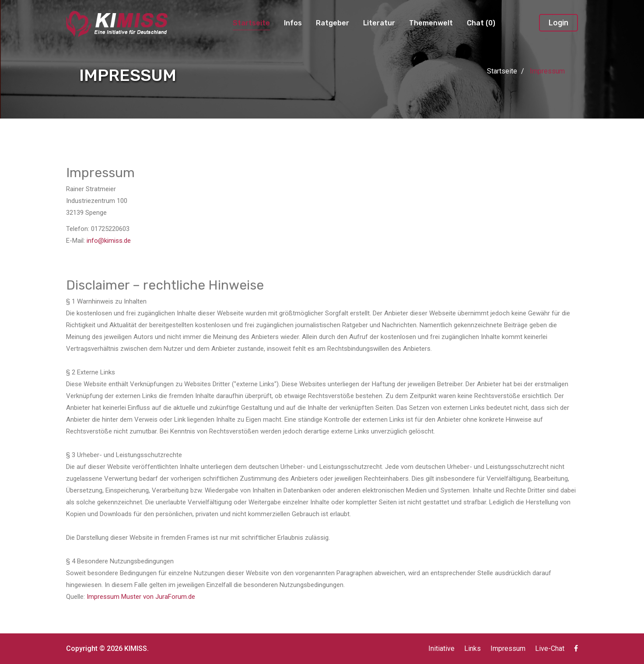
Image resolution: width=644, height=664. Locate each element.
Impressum (508, 648)
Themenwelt (431, 23)
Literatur (379, 23)
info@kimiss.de (109, 241)
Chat (481, 23)
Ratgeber (332, 23)
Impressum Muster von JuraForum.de (141, 597)
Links (472, 648)
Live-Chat (550, 648)
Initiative (441, 648)
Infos (293, 23)
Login (558, 23)
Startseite (251, 23)
